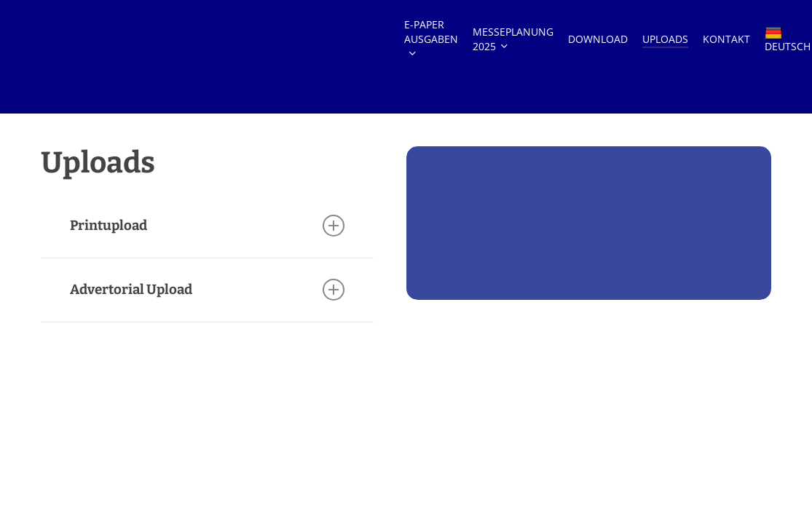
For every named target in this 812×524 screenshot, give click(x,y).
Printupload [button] (207, 226)
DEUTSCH (788, 57)
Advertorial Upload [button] (207, 290)
